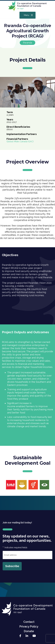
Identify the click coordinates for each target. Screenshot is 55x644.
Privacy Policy (29, 626)
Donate (29, 631)
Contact (29, 622)
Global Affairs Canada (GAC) (20, 142)
